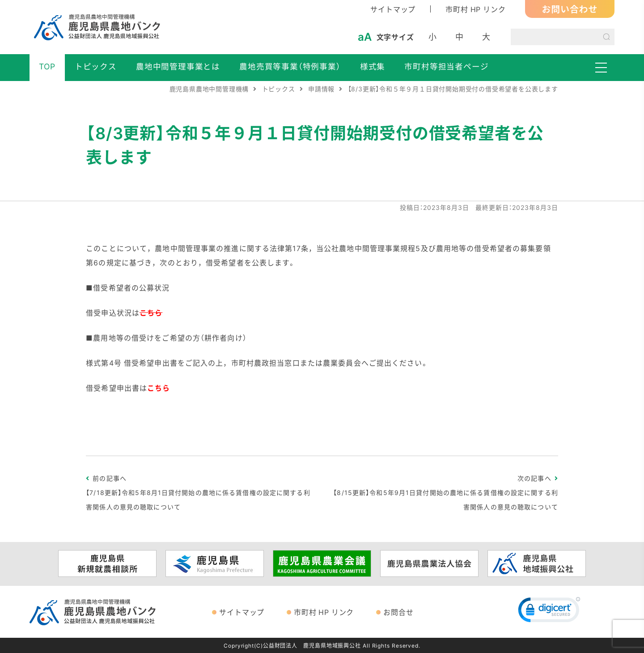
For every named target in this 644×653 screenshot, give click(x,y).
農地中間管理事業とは (178, 66)
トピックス (96, 66)
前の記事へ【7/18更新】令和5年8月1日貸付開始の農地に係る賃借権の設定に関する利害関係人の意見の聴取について (198, 492)
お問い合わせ (570, 9)
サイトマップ (393, 9)
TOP (47, 66)
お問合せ (398, 612)
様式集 (373, 66)
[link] (549, 612)
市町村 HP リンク (475, 9)
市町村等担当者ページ (446, 66)
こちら (159, 388)
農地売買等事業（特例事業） (290, 66)
